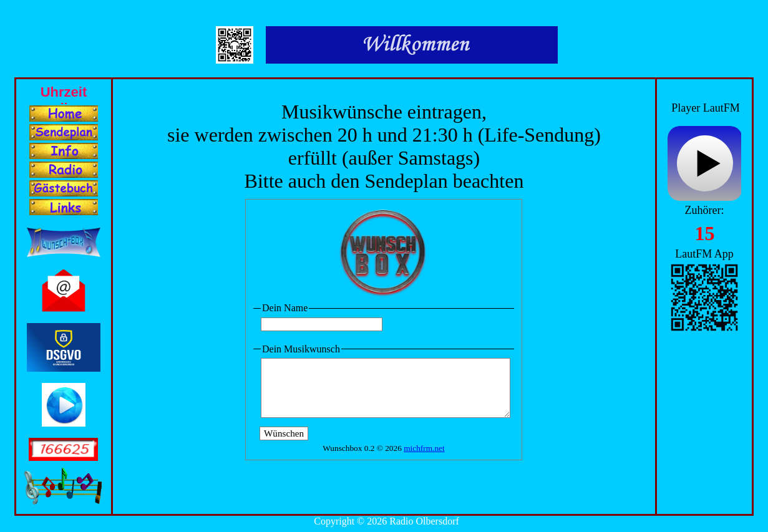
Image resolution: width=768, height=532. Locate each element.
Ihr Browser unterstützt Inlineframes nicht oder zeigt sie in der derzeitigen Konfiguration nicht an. (64, 92)
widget (704, 165)
